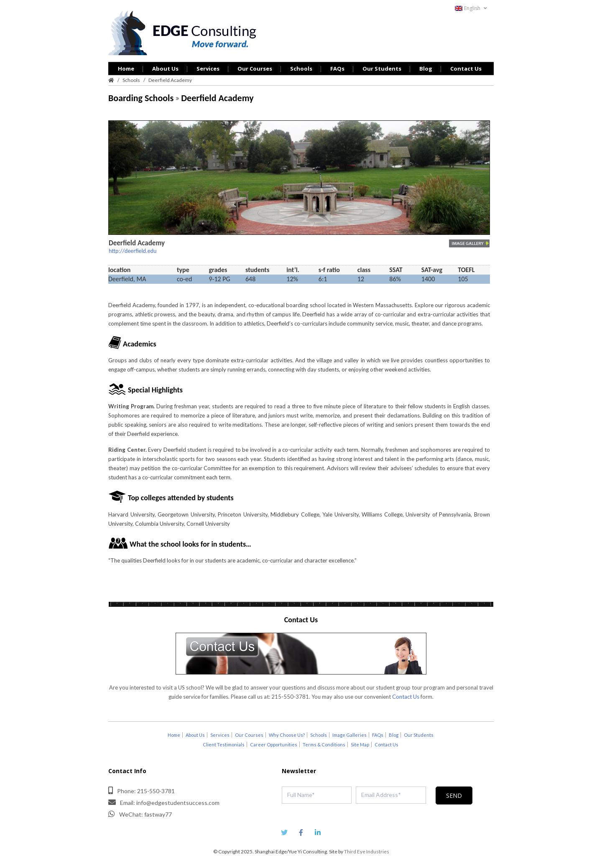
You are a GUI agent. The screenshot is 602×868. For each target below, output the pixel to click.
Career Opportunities (274, 745)
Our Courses (255, 69)
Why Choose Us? (287, 735)
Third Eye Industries (367, 851)
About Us (165, 69)
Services (208, 69)
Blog (426, 69)
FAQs (337, 69)
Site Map (360, 745)
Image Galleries (349, 735)
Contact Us (466, 69)
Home (126, 69)
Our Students (382, 69)
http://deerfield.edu (133, 251)
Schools (301, 69)
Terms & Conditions (324, 745)
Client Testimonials (224, 745)
